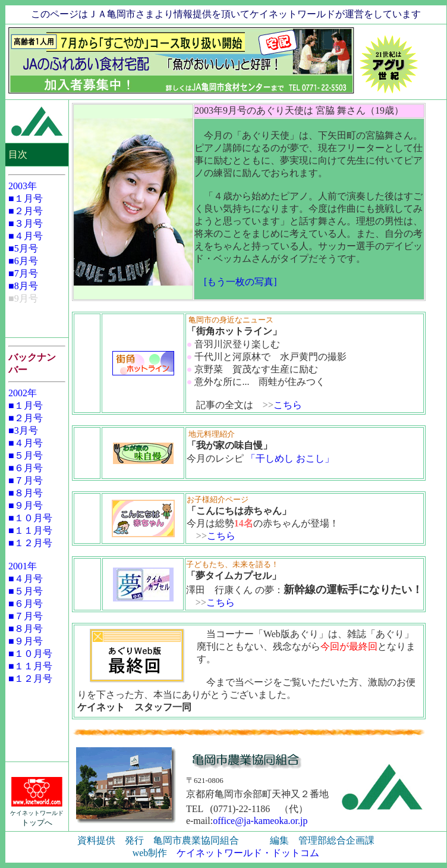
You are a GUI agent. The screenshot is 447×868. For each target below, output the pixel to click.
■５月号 (26, 455)
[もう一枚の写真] (240, 282)
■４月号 (26, 236)
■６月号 (26, 468)
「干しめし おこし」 (290, 458)
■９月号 (26, 505)
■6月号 (23, 261)
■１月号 (26, 198)
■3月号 (23, 430)
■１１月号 (30, 530)
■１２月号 (30, 543)
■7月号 (23, 273)
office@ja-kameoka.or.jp (260, 821)
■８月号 (26, 493)
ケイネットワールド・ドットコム (248, 853)
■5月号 (23, 248)
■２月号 (26, 211)
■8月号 (23, 286)
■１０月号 (30, 518)
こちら (288, 405)
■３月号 (26, 223)
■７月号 (26, 480)
